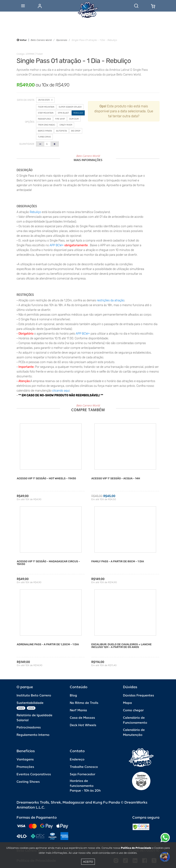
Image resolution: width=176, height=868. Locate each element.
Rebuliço (35, 212)
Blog (73, 696)
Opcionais (62, 40)
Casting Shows (28, 782)
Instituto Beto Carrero (34, 696)
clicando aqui (61, 391)
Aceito (88, 862)
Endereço (77, 760)
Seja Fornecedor (83, 774)
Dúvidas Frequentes (139, 696)
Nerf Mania (78, 710)
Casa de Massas (82, 718)
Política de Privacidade (136, 848)
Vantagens (25, 760)
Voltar (22, 40)
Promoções (25, 767)
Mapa (127, 703)
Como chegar (133, 710)
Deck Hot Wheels (83, 725)
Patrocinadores (29, 728)
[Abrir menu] (23, 6)
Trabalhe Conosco (84, 767)
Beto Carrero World (41, 40)
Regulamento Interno (33, 735)
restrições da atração (110, 300)
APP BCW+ (57, 245)
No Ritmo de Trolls (84, 703)
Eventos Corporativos (34, 774)
